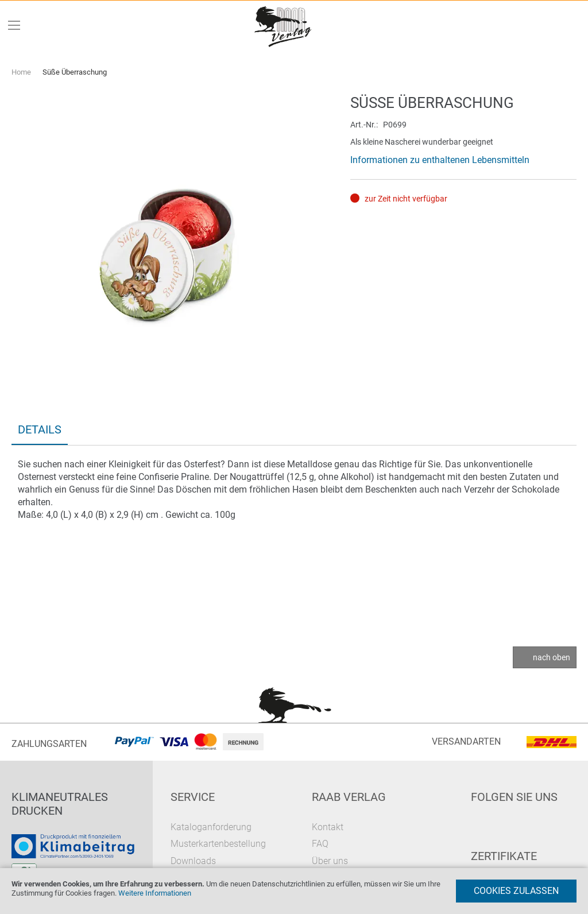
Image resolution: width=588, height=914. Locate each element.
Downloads (193, 861)
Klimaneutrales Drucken (60, 804)
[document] (294, 891)
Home (21, 72)
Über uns (330, 861)
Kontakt (328, 827)
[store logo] (284, 26)
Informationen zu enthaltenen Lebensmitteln (440, 160)
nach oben (552, 657)
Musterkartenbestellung (218, 844)
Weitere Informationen (155, 893)
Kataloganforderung (211, 827)
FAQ (320, 844)
